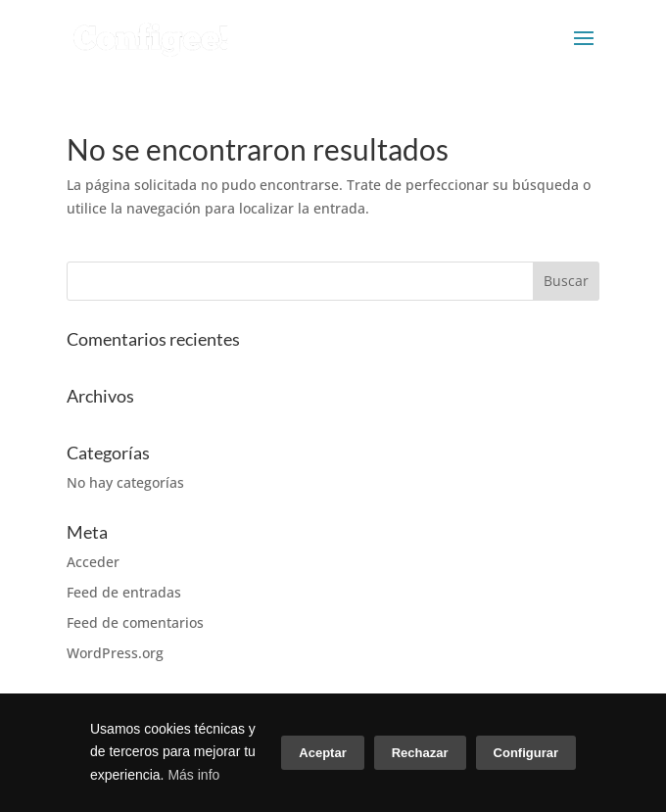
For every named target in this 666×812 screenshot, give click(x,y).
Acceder (93, 562)
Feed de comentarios (135, 622)
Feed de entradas (124, 592)
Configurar (526, 753)
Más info (193, 775)
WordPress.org (115, 653)
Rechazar (420, 753)
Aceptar (322, 753)
